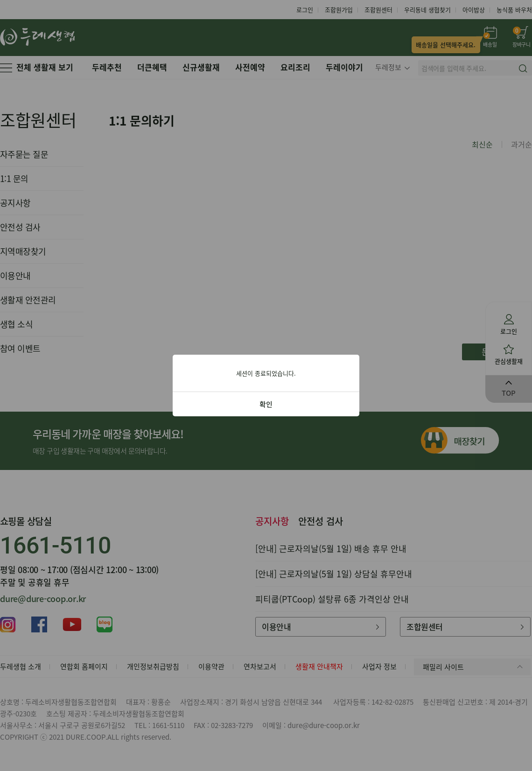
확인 (266, 404)
